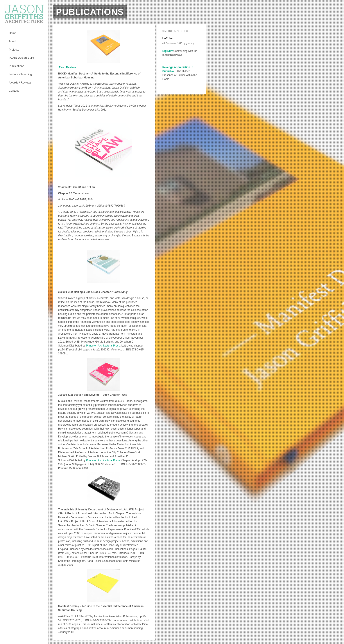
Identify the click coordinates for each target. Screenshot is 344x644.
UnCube (167, 38)
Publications (16, 66)
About (13, 41)
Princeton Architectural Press (103, 346)
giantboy (190, 43)
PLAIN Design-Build (21, 58)
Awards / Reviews (20, 83)
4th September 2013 (172, 43)
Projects (14, 50)
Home (13, 33)
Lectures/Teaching (20, 74)
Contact (14, 91)
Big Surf (168, 51)
